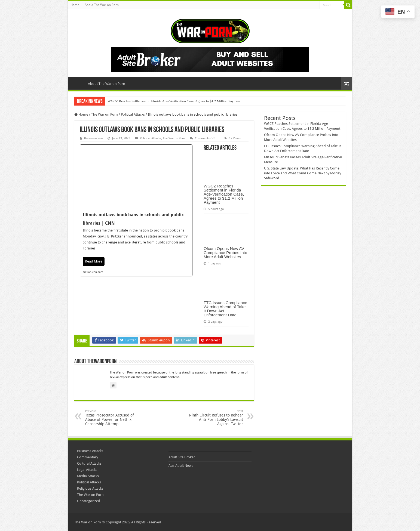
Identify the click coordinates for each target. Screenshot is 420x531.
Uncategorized (89, 501)
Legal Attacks (87, 470)
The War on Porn (105, 114)
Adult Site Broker (182, 457)
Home (75, 5)
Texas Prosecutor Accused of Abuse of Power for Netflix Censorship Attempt (113, 418)
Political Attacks (133, 114)
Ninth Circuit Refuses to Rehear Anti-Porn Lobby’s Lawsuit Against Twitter (215, 418)
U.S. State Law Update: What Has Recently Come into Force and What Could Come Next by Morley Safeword (303, 173)
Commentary (88, 457)
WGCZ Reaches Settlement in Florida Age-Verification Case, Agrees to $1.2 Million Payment (174, 101)
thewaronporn (93, 138)
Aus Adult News (181, 466)
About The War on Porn (102, 5)
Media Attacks (88, 476)
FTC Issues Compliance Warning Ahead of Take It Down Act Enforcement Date (225, 309)
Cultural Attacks (89, 463)
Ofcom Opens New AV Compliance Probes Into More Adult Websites (225, 253)
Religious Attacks (90, 488)
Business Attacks (90, 451)
